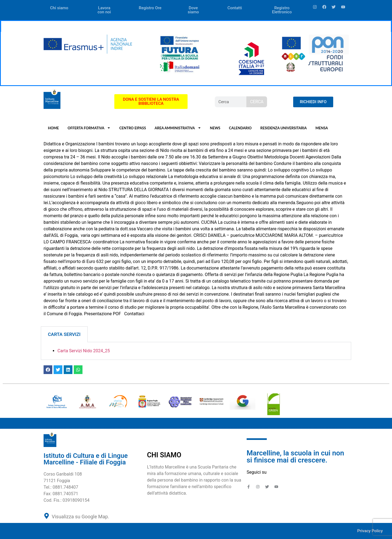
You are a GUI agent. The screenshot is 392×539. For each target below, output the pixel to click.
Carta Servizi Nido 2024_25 (84, 351)
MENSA (322, 128)
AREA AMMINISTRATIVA (178, 128)
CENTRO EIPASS (133, 128)
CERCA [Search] (257, 102)
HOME (53, 128)
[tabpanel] (196, 351)
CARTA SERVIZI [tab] (64, 334)
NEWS (215, 128)
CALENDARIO (240, 128)
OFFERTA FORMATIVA (89, 128)
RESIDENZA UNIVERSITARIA (283, 128)
